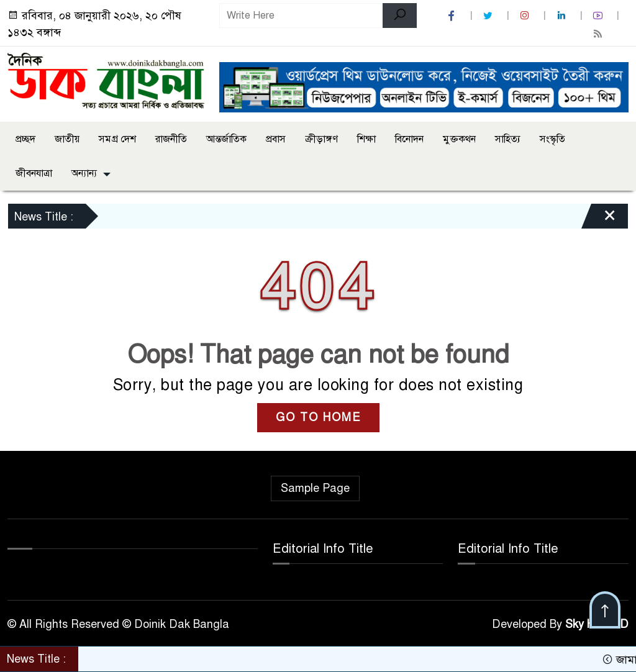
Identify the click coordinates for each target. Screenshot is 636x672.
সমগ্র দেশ (117, 139)
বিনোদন (409, 139)
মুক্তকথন (459, 139)
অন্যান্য (84, 173)
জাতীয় (67, 139)
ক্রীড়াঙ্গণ (321, 139)
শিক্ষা (366, 139)
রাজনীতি (171, 139)
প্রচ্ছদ (25, 139)
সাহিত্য (508, 139)
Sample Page (315, 488)
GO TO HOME (318, 417)
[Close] (599, 219)
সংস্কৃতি (552, 139)
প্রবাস (276, 139)
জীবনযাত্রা (34, 173)
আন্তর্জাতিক (226, 139)
